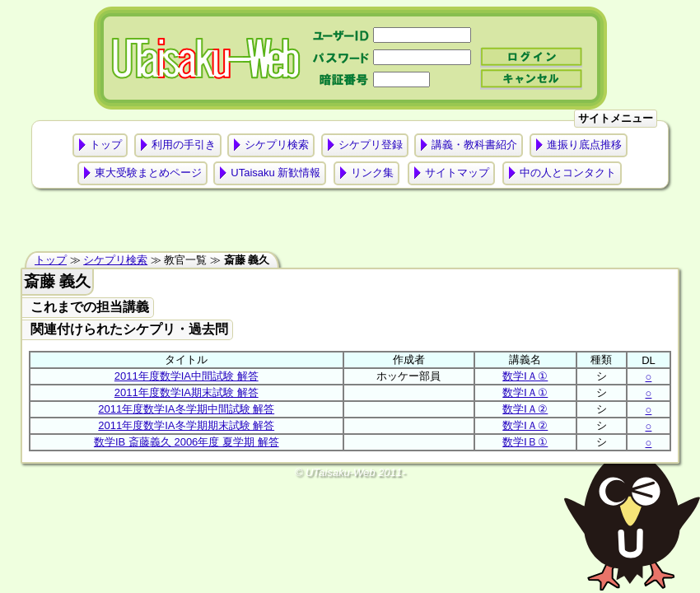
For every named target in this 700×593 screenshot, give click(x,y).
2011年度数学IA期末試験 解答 (187, 392)
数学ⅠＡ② (525, 409)
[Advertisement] (350, 224)
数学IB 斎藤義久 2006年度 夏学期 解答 (187, 442)
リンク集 (372, 173)
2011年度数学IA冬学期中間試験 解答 (186, 409)
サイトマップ (457, 173)
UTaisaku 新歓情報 (275, 173)
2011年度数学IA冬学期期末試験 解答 (186, 425)
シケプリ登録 (371, 145)
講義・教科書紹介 (474, 145)
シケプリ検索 (277, 145)
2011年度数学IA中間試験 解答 (187, 376)
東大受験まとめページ (148, 173)
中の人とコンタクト (568, 173)
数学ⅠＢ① (525, 442)
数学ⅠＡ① (525, 376)
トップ (106, 145)
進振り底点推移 (584, 145)
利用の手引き (184, 145)
